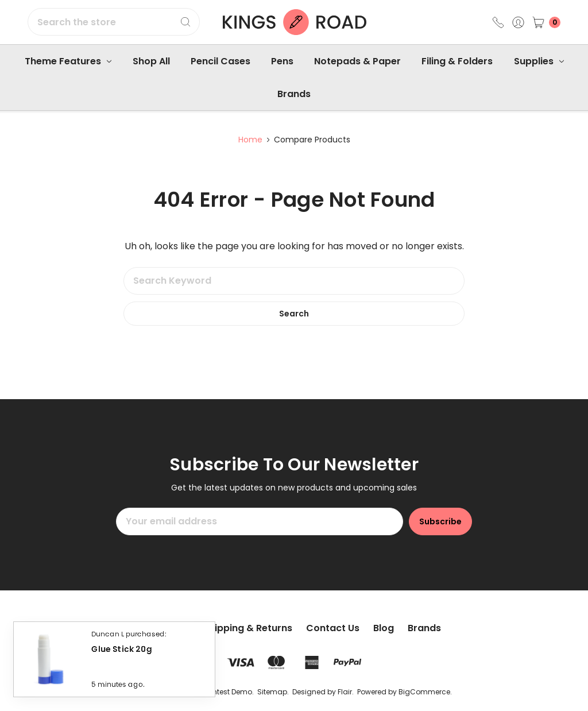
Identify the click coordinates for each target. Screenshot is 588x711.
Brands (294, 94)
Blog (384, 628)
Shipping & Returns (248, 628)
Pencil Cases (220, 61)
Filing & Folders (457, 61)
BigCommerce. (425, 692)
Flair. (346, 692)
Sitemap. (273, 692)
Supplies (539, 61)
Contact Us (333, 628)
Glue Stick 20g (122, 652)
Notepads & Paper (357, 61)
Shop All (151, 61)
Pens (282, 61)
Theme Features (68, 61)
